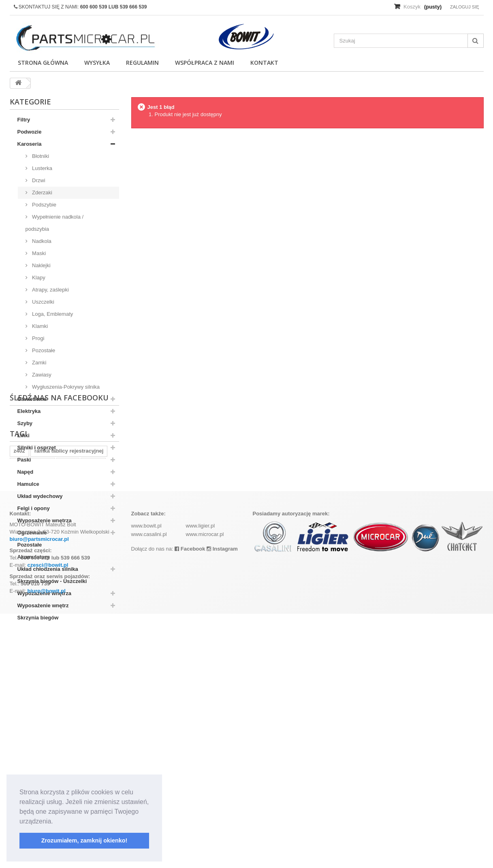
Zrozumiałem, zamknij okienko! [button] (84, 840)
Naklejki (41, 265)
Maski (38, 253)
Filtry (24, 120)
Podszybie (44, 205)
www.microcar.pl (205, 788)
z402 (19, 694)
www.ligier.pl (201, 780)
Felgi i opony (34, 508)
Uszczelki (43, 302)
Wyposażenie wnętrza (45, 520)
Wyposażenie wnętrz (43, 605)
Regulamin (142, 63)
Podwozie (30, 132)
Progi (38, 338)
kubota (93, 706)
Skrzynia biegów (38, 618)
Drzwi (38, 180)
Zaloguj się (465, 7)
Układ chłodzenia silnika (48, 569)
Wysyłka (97, 63)
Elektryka (29, 411)
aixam (68, 706)
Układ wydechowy (40, 496)
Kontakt (264, 63)
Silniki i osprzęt (37, 448)
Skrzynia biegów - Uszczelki (52, 581)
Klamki (39, 326)
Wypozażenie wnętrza (44, 593)
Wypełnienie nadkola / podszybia (55, 223)
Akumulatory (33, 557)
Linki (23, 435)
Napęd (26, 472)
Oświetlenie (32, 399)
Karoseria (30, 144)
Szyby (25, 423)
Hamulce (28, 484)
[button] (56, 822)
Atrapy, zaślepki (50, 290)
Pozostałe (43, 350)
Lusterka (42, 168)
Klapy (38, 278)
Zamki (39, 363)
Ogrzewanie (32, 533)
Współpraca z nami (205, 63)
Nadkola (41, 241)
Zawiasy (41, 375)
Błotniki (40, 156)
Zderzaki (42, 193)
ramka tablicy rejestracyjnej (69, 694)
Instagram (222, 803)
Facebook (190, 803)
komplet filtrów (32, 706)
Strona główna (43, 63)
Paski (24, 460)
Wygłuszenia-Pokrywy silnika (65, 387)
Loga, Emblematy (52, 314)
